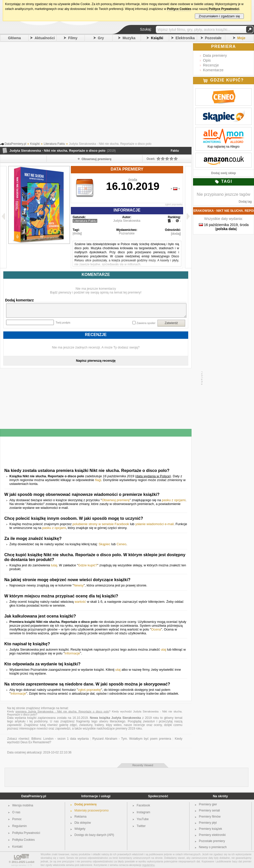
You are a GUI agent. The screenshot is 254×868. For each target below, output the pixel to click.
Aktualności (45, 38)
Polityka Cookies (23, 840)
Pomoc (17, 819)
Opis (207, 60)
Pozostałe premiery (212, 841)
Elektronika (185, 38)
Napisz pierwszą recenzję (96, 361)
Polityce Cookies (179, 9)
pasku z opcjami (174, 500)
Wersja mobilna (23, 805)
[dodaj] (77, 233)
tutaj (54, 565)
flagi (98, 480)
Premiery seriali (209, 810)
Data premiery (215, 55)
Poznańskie (127, 233)
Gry (101, 38)
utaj (163, 649)
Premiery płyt (208, 823)
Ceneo (121, 544)
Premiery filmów (210, 817)
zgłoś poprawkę (174, 205)
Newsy (79, 585)
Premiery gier (208, 804)
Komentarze (213, 70)
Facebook (143, 805)
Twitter (141, 826)
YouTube (143, 819)
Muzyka (129, 38)
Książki (157, 38)
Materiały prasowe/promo (92, 810)
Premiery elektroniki (212, 835)
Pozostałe (213, 38)
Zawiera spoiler (146, 323)
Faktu (175, 151)
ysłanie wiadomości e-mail (155, 524)
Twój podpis (63, 323)
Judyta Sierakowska (127, 221)
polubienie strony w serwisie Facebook (101, 524)
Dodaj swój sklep (223, 173)
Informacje (72, 653)
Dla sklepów (83, 823)
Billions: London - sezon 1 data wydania (60, 739)
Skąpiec (104, 544)
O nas (16, 812)
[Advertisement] (48, 93)
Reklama (80, 817)
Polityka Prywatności (26, 833)
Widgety (80, 829)
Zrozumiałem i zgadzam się (219, 16)
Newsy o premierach (213, 847)
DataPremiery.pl (34, 796)
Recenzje (211, 65)
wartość (80, 602)
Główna (15, 38)
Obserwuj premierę (116, 500)
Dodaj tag (245, 202)
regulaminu (148, 865)
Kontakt (17, 847)
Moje (241, 38)
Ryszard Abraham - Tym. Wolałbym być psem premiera (132, 739)
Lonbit (30, 862)
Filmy (73, 38)
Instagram (143, 812)
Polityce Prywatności (224, 9)
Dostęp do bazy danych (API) (94, 835)
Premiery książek (210, 829)
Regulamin (19, 826)
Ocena (156, 629)
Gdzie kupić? (88, 565)
